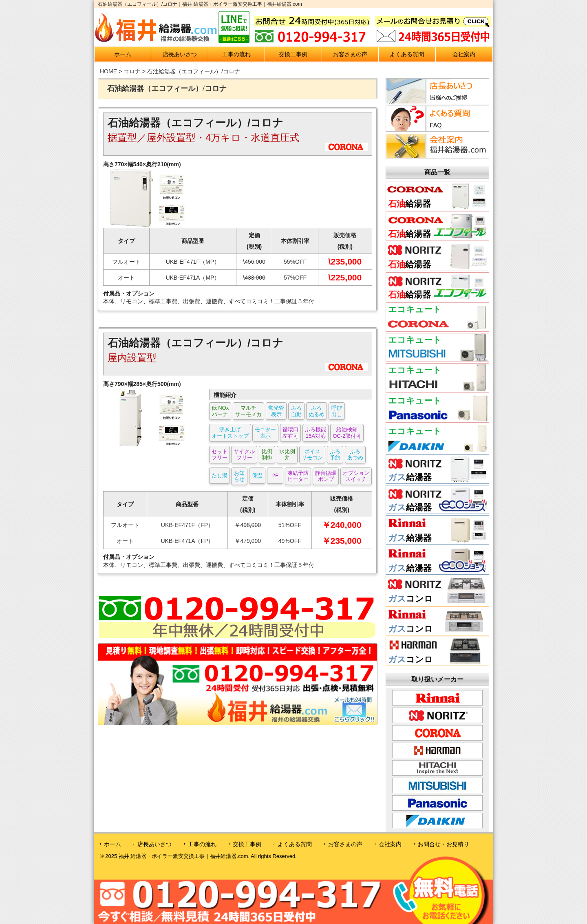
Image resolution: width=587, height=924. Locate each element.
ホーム (123, 54)
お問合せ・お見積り (444, 844)
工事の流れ (236, 54)
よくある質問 (407, 54)
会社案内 (464, 54)
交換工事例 (293, 54)
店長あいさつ (180, 54)
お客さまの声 (350, 54)
